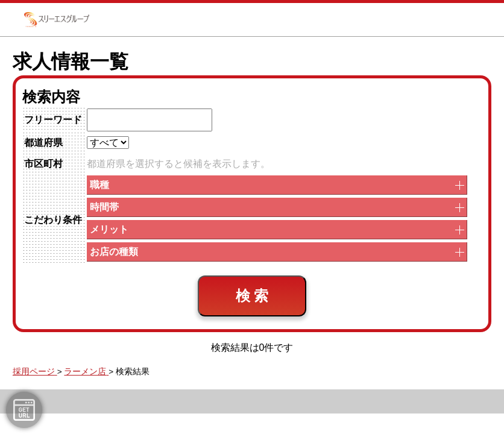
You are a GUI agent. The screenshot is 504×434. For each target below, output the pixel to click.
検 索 (252, 296)
